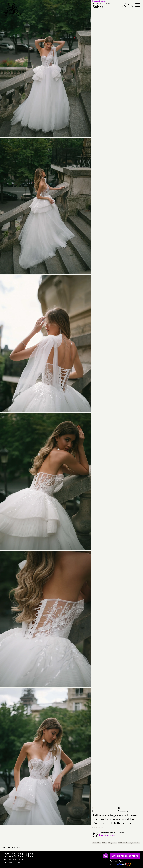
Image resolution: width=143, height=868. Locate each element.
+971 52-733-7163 (18, 855)
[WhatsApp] (106, 856)
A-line (11, 847)
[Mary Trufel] (12, 9)
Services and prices (107, 835)
